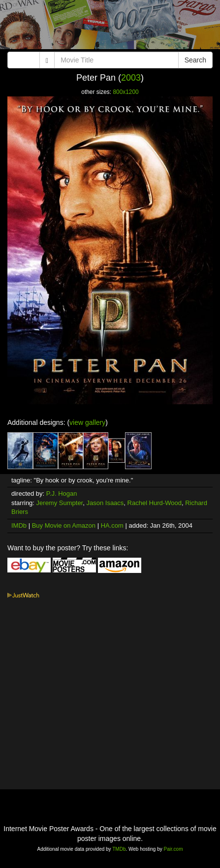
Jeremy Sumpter (60, 503)
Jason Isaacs (105, 503)
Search (195, 60)
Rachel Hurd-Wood (155, 503)
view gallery (87, 422)
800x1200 (126, 92)
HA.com (112, 525)
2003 (131, 78)
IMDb (19, 525)
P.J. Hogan (62, 494)
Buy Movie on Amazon (64, 525)
